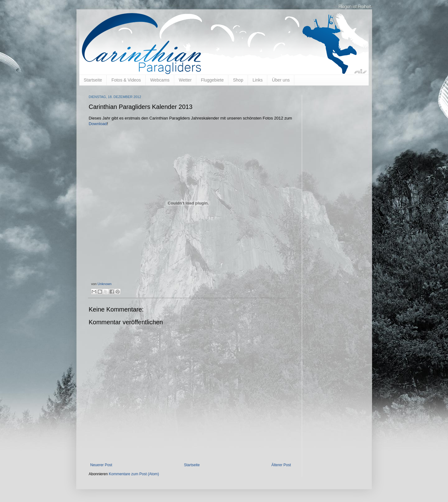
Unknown (104, 284)
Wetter (185, 80)
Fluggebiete (212, 80)
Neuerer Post (101, 465)
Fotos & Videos (126, 80)
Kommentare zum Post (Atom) (134, 474)
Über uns (281, 80)
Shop (238, 80)
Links (258, 80)
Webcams (160, 80)
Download (98, 124)
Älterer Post (281, 465)
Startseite (93, 80)
